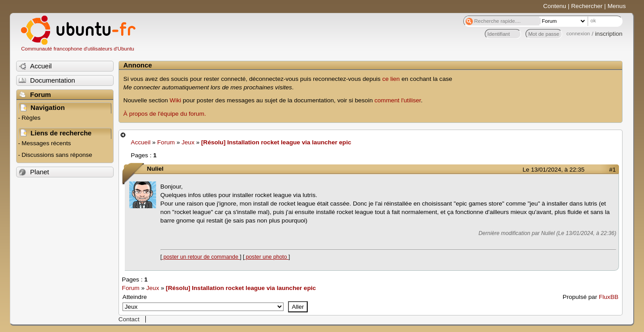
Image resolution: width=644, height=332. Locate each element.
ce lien (391, 79)
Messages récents (46, 143)
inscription (609, 34)
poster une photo (266, 257)
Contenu (555, 6)
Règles (31, 118)
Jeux (188, 142)
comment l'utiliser (398, 100)
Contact (129, 319)
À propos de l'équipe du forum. (165, 114)
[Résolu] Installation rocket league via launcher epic (276, 142)
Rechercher (587, 6)
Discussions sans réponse (57, 155)
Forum (166, 142)
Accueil (141, 142)
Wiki (175, 100)
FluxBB (609, 297)
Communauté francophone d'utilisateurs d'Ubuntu (78, 49)
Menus (616, 6)
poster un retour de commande (201, 257)
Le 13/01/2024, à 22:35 (554, 170)
